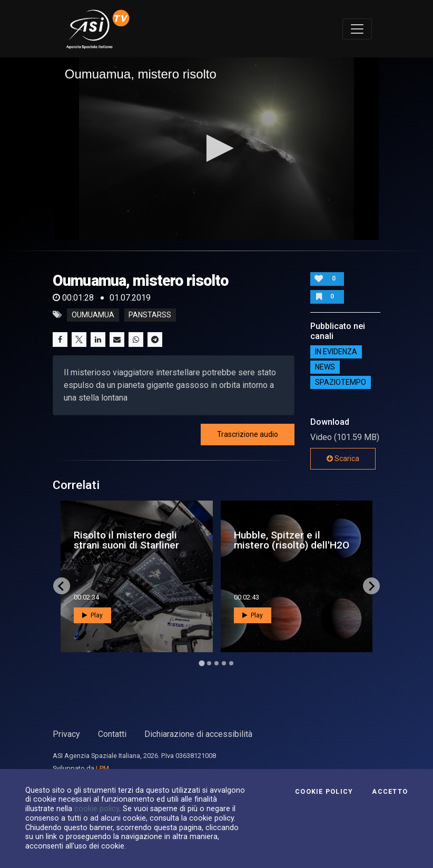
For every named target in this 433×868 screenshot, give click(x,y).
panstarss (150, 315)
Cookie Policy (324, 792)
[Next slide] (371, 586)
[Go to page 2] (209, 663)
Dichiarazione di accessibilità (198, 734)
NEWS (325, 367)
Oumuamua (93, 315)
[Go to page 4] (224, 663)
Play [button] (92, 615)
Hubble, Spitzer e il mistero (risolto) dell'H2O (292, 540)
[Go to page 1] (201, 664)
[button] (217, 148)
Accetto (390, 792)
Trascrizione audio (248, 434)
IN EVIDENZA (336, 352)
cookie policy (97, 809)
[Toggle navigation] (357, 29)
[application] (217, 149)
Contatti (112, 734)
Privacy (66, 734)
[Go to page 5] (231, 663)
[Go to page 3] (216, 663)
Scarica (343, 458)
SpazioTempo (341, 383)
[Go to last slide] (62, 586)
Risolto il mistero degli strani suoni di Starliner (126, 540)
